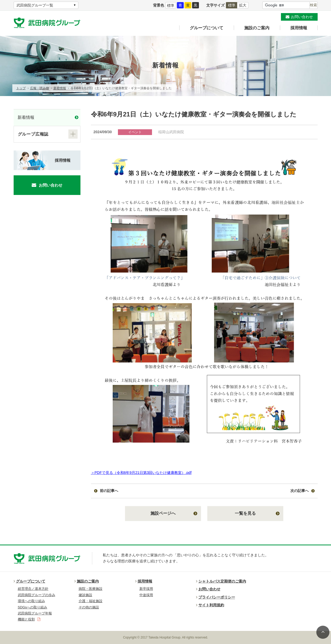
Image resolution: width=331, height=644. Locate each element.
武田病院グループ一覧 (35, 5)
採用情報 (299, 28)
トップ (21, 88)
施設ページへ (163, 513)
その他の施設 (89, 607)
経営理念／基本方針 (33, 589)
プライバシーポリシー (216, 597)
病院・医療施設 (91, 589)
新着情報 (60, 88)
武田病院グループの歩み (37, 595)
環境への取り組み (31, 601)
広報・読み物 (40, 88)
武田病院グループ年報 (35, 613)
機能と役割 (29, 619)
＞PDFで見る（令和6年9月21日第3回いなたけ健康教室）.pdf (141, 473)
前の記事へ (109, 491)
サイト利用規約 (210, 605)
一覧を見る (245, 513)
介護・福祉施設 (91, 601)
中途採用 (146, 595)
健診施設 (85, 595)
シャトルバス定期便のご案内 (221, 581)
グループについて (207, 28)
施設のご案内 (257, 28)
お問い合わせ (302, 17)
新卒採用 (146, 589)
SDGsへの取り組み (33, 607)
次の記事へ (300, 491)
